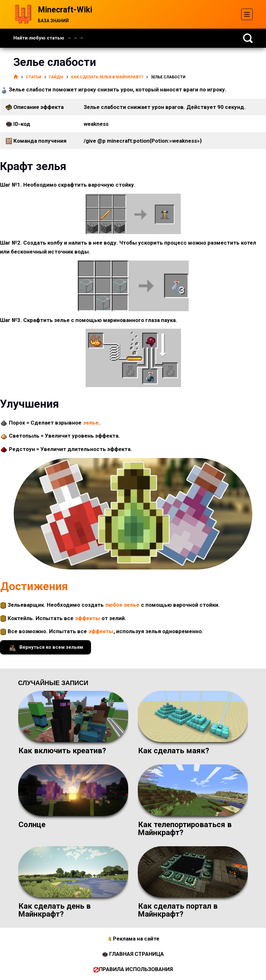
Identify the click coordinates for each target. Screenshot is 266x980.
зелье (91, 423)
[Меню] (247, 14)
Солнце (32, 825)
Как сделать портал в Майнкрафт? (178, 910)
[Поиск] (248, 38)
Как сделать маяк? (174, 751)
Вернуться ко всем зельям (45, 647)
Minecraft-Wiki (65, 10)
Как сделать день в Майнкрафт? (54, 910)
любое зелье (122, 605)
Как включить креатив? (62, 751)
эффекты (87, 618)
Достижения (34, 587)
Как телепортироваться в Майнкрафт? (185, 829)
